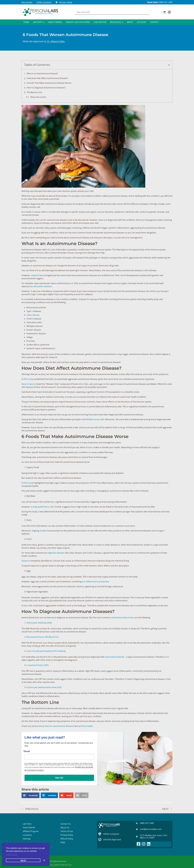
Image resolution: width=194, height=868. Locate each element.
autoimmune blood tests (122, 618)
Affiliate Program (31, 831)
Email (27, 751)
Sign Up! (59, 778)
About (130, 22)
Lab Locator (100, 22)
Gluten (25, 561)
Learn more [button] (12, 855)
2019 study (28, 483)
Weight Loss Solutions (78, 22)
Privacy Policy (67, 835)
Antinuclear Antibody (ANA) (39, 623)
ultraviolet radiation (43, 286)
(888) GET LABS (166, 2)
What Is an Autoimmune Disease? (43, 74)
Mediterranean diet (95, 419)
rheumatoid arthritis (115, 657)
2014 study (28, 379)
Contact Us (66, 824)
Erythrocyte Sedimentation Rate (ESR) (44, 687)
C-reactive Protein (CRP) (38, 665)
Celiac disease (33, 315)
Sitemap (27, 839)
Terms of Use (67, 831)
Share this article (38, 97)
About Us (65, 828)
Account (142, 22)
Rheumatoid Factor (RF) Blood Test (43, 637)
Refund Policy (67, 839)
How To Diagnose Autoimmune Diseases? (46, 88)
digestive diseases (56, 553)
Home (26, 22)
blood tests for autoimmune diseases (56, 726)
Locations (27, 835)
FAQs (63, 842)
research (35, 275)
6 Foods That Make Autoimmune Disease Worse (49, 83)
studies (43, 531)
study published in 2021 (43, 507)
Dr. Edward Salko (56, 41)
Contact (154, 22)
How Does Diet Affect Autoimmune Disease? (48, 78)
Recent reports (29, 384)
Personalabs (87, 726)
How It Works (55, 22)
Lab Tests (39, 22)
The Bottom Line (35, 92)
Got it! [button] (23, 860)
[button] (164, 12)
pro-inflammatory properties (95, 582)
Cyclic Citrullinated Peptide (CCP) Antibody (46, 651)
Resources (117, 22)
